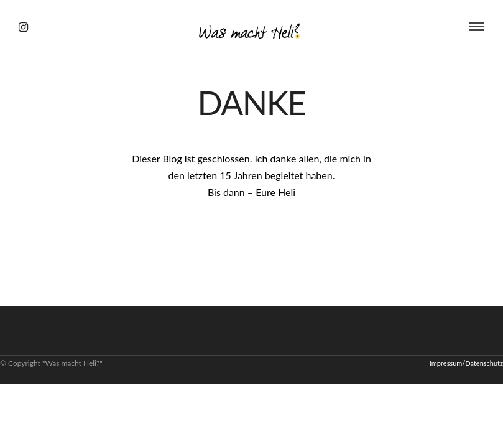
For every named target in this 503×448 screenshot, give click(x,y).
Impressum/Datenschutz (466, 363)
